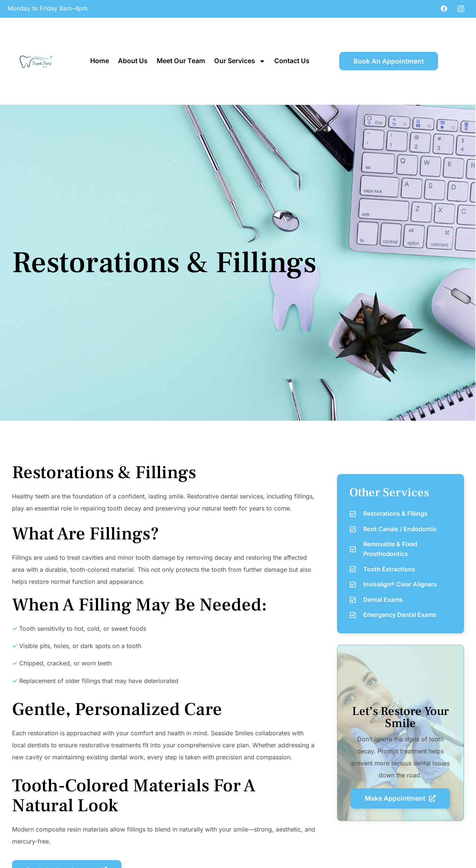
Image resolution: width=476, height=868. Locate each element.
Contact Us (292, 61)
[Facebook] (444, 8)
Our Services (240, 61)
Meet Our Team (181, 61)
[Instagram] (461, 8)
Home (100, 61)
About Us (133, 61)
